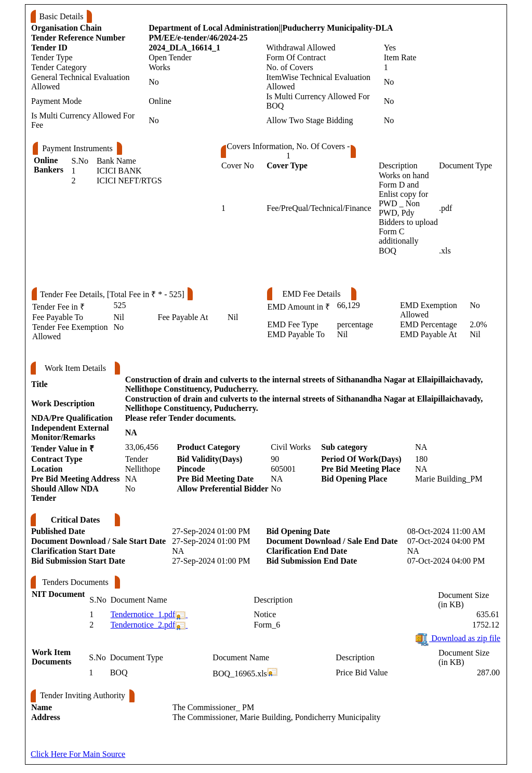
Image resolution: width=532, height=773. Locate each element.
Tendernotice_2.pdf (143, 625)
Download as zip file (457, 638)
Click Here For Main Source (78, 754)
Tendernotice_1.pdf (143, 614)
